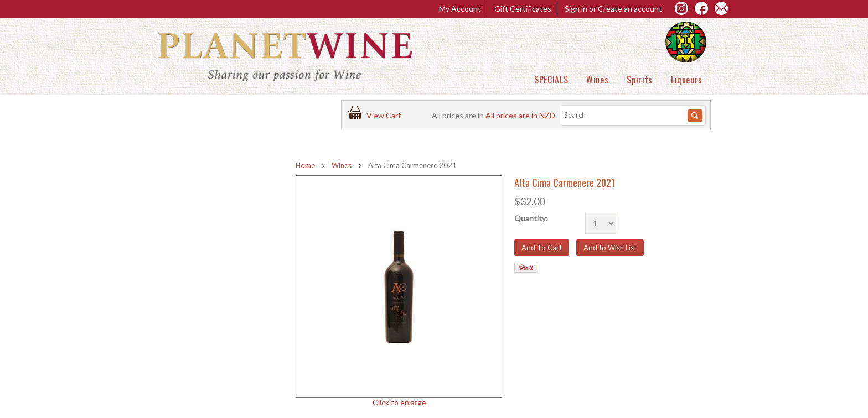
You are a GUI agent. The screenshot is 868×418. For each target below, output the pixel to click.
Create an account (630, 9)
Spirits (639, 80)
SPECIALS (551, 80)
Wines (597, 80)
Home (305, 165)
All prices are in (520, 115)
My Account (460, 9)
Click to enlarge (399, 402)
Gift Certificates (523, 9)
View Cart (386, 115)
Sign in (576, 9)
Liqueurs (687, 80)
